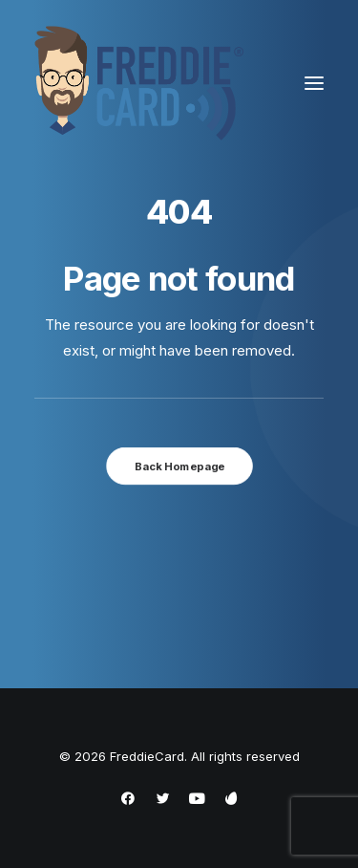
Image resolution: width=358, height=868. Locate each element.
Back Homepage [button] (179, 466)
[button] (314, 83)
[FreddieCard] (139, 83)
